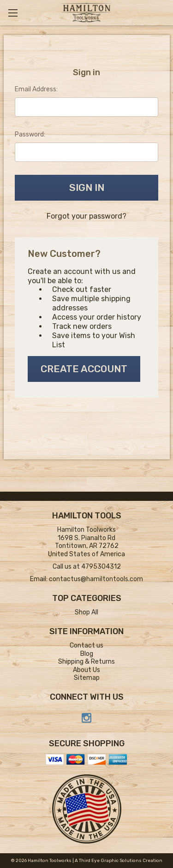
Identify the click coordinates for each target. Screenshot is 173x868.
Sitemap (87, 678)
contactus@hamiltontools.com (96, 579)
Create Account (84, 369)
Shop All (86, 612)
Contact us (86, 645)
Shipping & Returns (86, 662)
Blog (87, 654)
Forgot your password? (86, 216)
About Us (86, 670)
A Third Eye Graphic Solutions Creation (119, 861)
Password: (30, 134)
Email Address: (36, 89)
